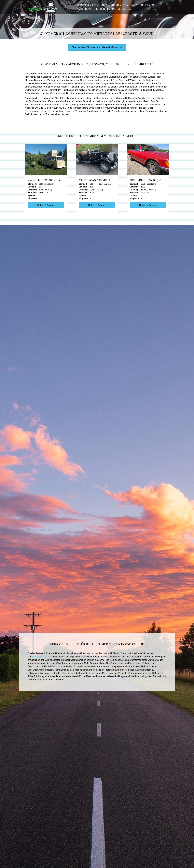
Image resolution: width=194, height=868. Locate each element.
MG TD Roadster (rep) (94, 183)
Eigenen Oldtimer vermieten (112, 10)
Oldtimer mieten (87, 7)
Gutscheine (84, 10)
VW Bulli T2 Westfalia (44, 183)
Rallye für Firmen (141, 7)
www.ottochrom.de (41, 659)
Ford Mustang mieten (113, 7)
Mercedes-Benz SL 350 (145, 183)
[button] (97, 50)
